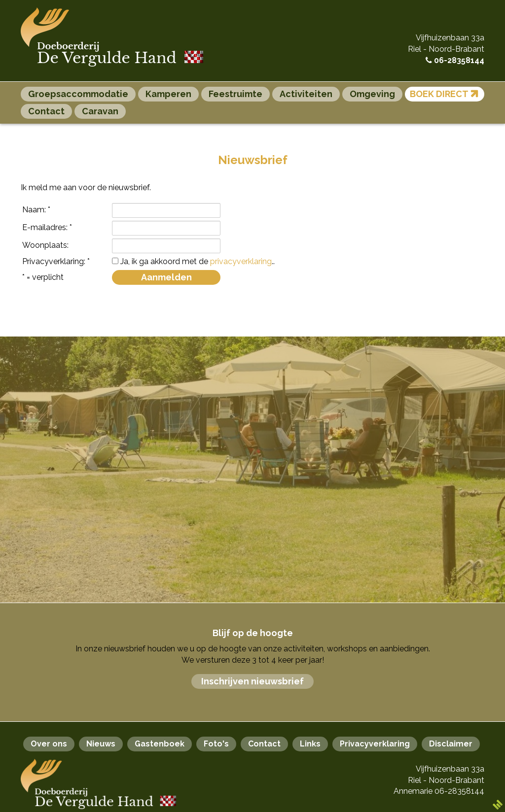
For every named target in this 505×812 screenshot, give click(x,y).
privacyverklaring (241, 261)
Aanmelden (166, 277)
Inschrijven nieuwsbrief (252, 681)
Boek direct (446, 93)
